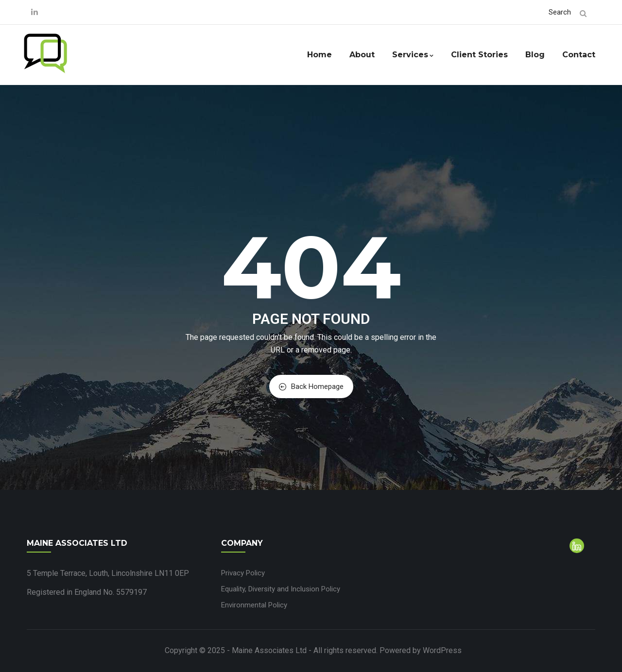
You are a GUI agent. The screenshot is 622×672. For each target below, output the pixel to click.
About (362, 55)
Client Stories (479, 55)
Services (413, 55)
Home (320, 55)
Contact (579, 55)
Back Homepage (311, 386)
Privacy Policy (243, 573)
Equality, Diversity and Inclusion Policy (281, 589)
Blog (535, 55)
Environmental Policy (254, 605)
